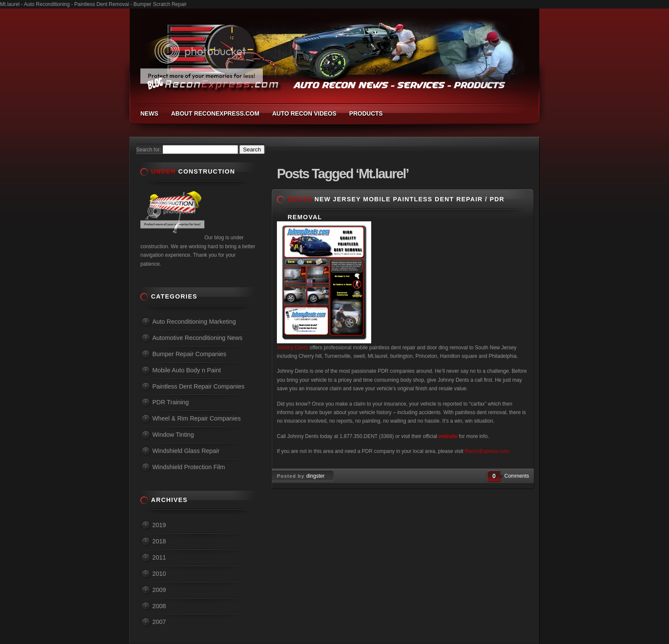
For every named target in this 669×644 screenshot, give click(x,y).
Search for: (149, 150)
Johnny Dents (292, 348)
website (448, 436)
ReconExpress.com (487, 451)
